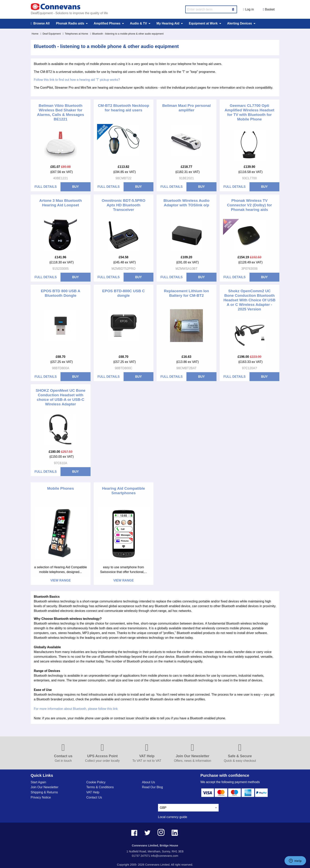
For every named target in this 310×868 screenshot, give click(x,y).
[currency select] (188, 808)
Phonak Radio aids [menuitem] (70, 23)
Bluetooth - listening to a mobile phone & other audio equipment (127, 34)
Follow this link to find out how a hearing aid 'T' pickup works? (77, 80)
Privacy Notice (41, 797)
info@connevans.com (165, 856)
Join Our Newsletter (45, 787)
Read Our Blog (152, 787)
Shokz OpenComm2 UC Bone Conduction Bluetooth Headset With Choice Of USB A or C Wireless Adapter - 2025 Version (249, 300)
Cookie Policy (96, 782)
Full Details (45, 187)
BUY (76, 187)
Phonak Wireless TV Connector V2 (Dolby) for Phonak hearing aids (249, 205)
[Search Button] (233, 9)
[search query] (211, 9)
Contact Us (94, 797)
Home (35, 34)
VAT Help (93, 792)
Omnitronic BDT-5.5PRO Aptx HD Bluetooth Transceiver (123, 205)
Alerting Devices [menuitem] (240, 23)
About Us (148, 782)
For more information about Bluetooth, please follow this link (76, 709)
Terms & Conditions (100, 787)
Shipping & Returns (44, 792)
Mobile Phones (61, 488)
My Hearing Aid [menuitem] (168, 23)
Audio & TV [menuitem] (138, 23)
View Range (61, 580)
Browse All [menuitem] (40, 24)
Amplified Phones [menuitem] (107, 23)
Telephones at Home (75, 34)
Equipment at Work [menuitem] (203, 23)
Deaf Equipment (51, 34)
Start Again (38, 782)
